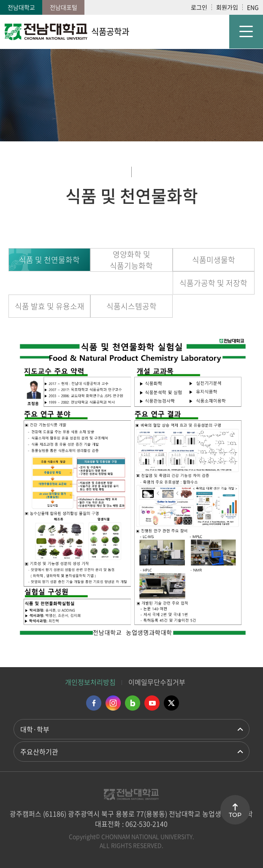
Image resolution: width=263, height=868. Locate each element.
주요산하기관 (39, 752)
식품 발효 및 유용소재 (50, 306)
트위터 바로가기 (171, 703)
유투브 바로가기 (152, 703)
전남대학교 (21, 7)
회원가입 (227, 7)
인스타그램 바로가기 (113, 703)
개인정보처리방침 (90, 682)
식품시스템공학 (131, 306)
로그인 (199, 7)
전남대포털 (64, 7)
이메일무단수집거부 (157, 682)
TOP (235, 815)
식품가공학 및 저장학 (213, 283)
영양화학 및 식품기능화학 (131, 260)
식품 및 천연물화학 (49, 260)
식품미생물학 (214, 260)
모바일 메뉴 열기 (246, 32)
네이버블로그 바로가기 (133, 703)
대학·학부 (35, 729)
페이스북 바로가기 (94, 703)
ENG (253, 7)
